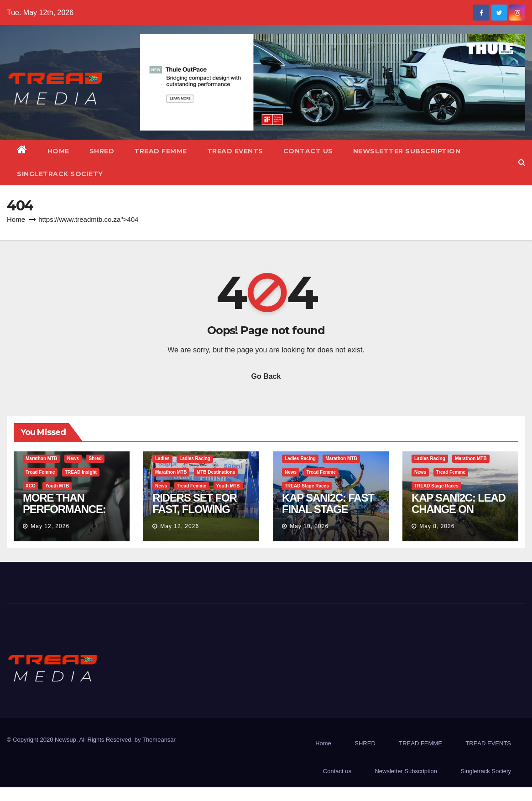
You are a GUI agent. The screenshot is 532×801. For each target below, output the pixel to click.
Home (58, 151)
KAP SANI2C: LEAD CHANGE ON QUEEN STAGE (459, 509)
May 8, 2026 (437, 526)
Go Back (266, 376)
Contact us (308, 151)
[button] (522, 162)
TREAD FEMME (161, 151)
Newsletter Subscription (407, 151)
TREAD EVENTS (235, 151)
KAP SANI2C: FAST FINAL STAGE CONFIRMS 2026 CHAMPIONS (328, 515)
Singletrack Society (60, 174)
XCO (31, 486)
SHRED (102, 151)
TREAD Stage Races (307, 486)
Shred (95, 458)
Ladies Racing (195, 458)
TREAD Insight (81, 472)
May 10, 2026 (309, 526)
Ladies (162, 458)
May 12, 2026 (50, 526)
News (73, 458)
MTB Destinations (216, 472)
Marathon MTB (41, 458)
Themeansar (159, 740)
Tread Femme (40, 472)
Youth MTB (57, 486)
